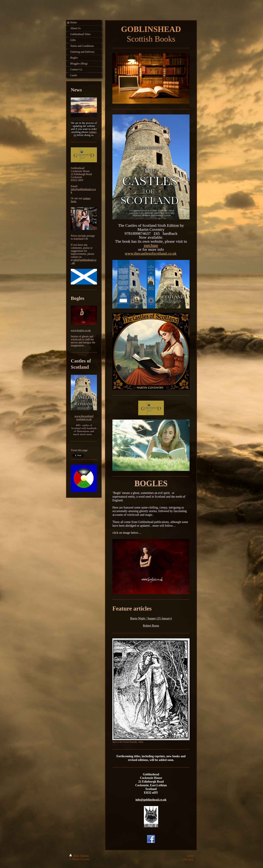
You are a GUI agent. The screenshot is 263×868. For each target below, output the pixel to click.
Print (74, 855)
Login (190, 855)
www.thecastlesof (84, 416)
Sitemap (85, 855)
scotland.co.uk (84, 419)
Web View (188, 859)
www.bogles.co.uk (81, 330)
